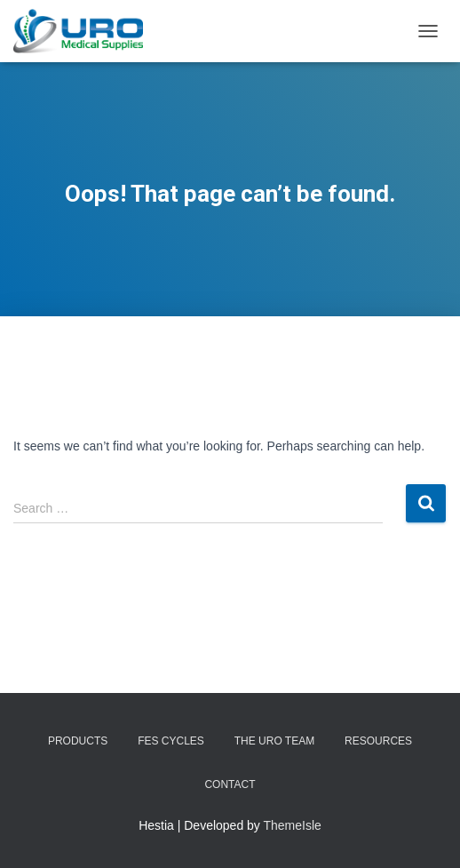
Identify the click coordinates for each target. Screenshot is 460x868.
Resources (378, 741)
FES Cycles (171, 741)
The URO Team (274, 741)
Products (78, 741)
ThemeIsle (293, 825)
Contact (230, 784)
